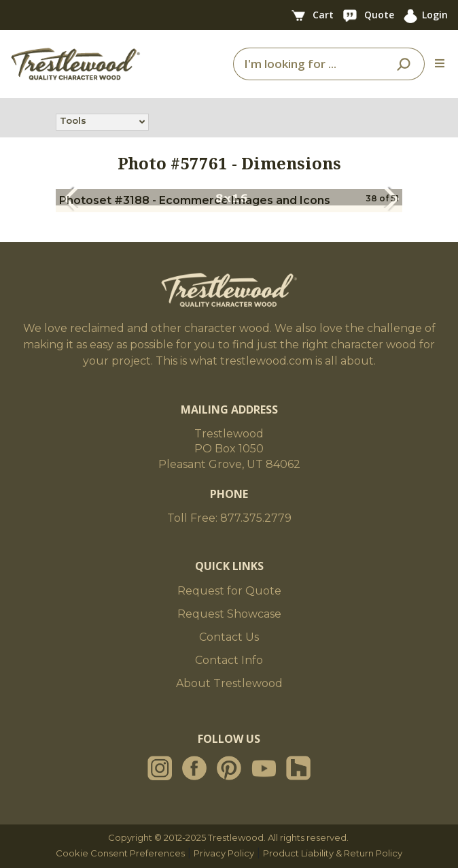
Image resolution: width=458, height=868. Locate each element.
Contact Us (229, 637)
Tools (73, 122)
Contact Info (229, 660)
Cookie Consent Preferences (120, 853)
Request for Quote (229, 591)
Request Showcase (229, 614)
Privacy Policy (224, 853)
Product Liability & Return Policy (333, 853)
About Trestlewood (229, 683)
